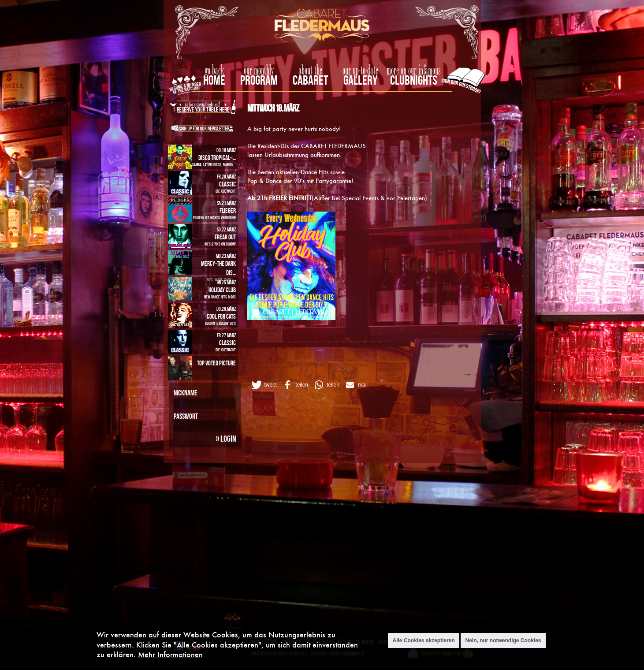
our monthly (259, 71)
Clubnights (414, 80)
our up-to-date (360, 71)
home (214, 80)
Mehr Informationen (170, 654)
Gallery (360, 80)
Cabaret (310, 80)
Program (259, 80)
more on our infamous (414, 71)
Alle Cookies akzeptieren (423, 640)
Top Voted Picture (216, 363)
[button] (264, 385)
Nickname (185, 393)
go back (214, 71)
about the (310, 71)
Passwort (186, 416)
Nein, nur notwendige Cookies (503, 640)
